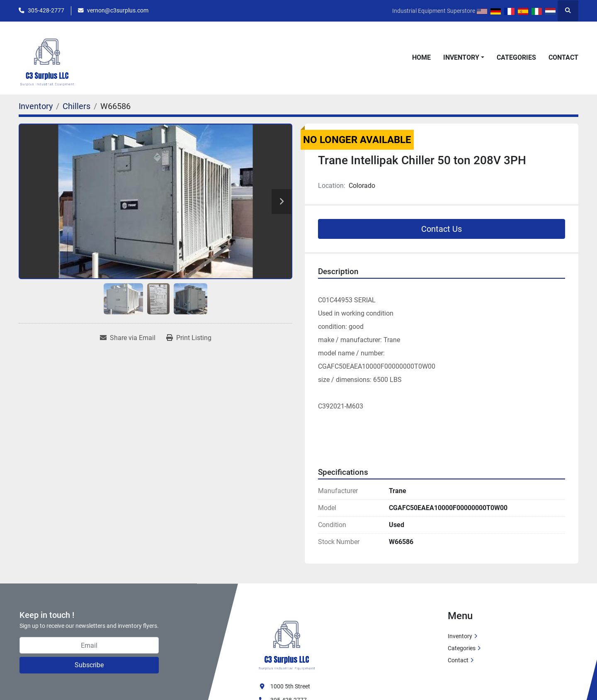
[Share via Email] (128, 338)
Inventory (461, 57)
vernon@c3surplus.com (118, 10)
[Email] (89, 645)
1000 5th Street (290, 686)
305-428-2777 (46, 10)
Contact (563, 57)
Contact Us (442, 229)
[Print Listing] (189, 338)
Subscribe (89, 665)
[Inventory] (36, 106)
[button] (464, 58)
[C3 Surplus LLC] (287, 641)
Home (421, 57)
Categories (516, 57)
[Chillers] (76, 106)
